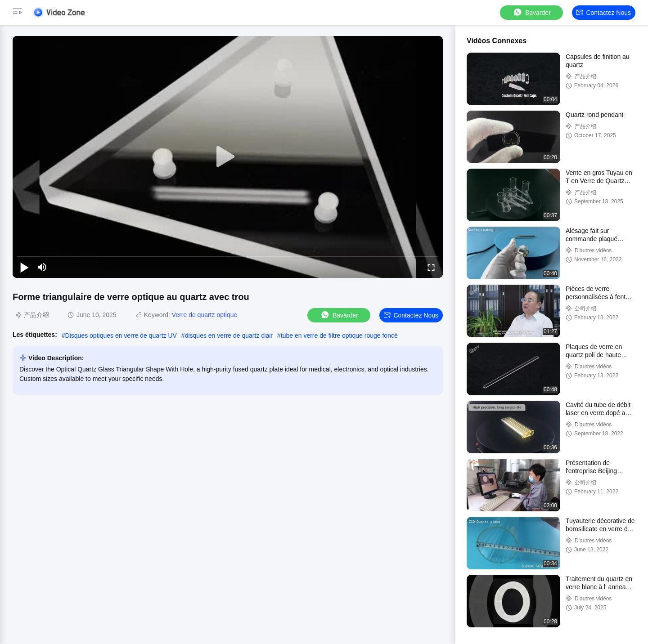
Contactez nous (604, 13)
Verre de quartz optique (205, 315)
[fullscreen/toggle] (431, 267)
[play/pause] (24, 267)
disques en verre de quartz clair (229, 335)
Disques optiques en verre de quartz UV (121, 335)
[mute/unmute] (42, 267)
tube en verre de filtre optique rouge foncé (339, 335)
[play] (228, 157)
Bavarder (532, 12)
